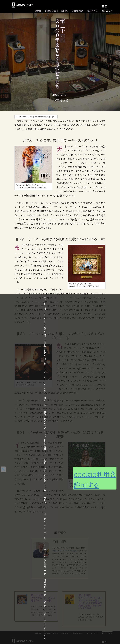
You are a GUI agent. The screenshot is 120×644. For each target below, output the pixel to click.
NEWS (65, 11)
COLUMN (107, 11)
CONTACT (93, 11)
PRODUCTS (52, 11)
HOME (38, 11)
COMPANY (78, 11)
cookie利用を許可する (81, 478)
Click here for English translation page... (36, 117)
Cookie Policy (45, 625)
